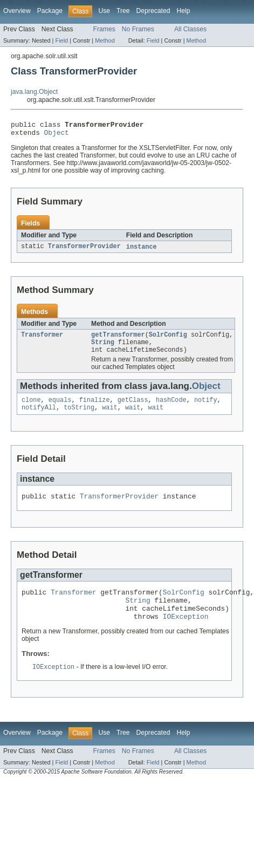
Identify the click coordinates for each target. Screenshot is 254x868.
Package (50, 11)
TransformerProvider (84, 250)
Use (104, 11)
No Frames (138, 29)
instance (142, 250)
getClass (133, 408)
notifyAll (39, 416)
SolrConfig (168, 339)
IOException (186, 633)
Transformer (42, 339)
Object (57, 135)
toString (79, 416)
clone (31, 408)
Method (105, 40)
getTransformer (118, 339)
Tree (123, 11)
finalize (95, 408)
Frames (104, 29)
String (103, 348)
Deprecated (153, 11)
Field (61, 40)
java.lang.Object (34, 92)
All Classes (190, 29)
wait (109, 416)
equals (60, 408)
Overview (17, 11)
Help (183, 11)
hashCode (171, 408)
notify (206, 408)
